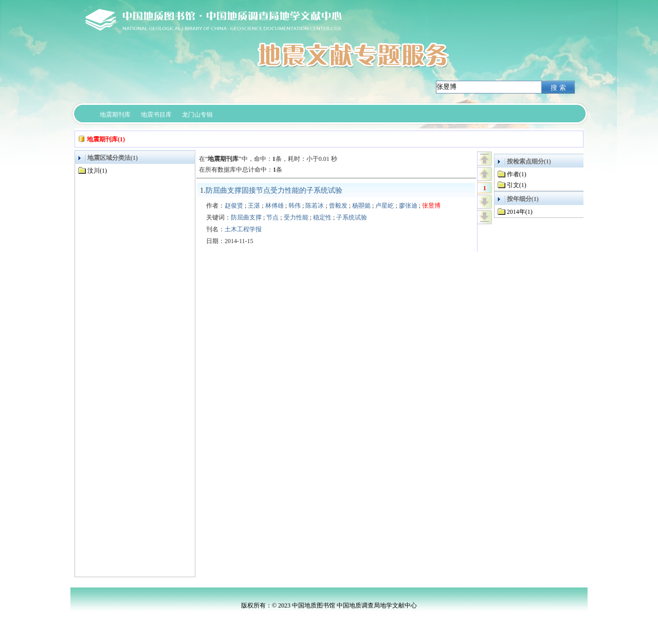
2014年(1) (520, 212)
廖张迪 (408, 206)
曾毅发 (338, 206)
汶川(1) (97, 171)
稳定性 (322, 217)
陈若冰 (315, 206)
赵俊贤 (234, 206)
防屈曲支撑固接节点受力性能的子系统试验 (274, 190)
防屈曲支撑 (246, 217)
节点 (272, 217)
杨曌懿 (361, 206)
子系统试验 (352, 217)
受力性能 (296, 217)
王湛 (254, 206)
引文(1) (517, 185)
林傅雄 (275, 206)
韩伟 (295, 206)
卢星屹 (385, 206)
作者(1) (517, 174)
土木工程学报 (243, 229)
